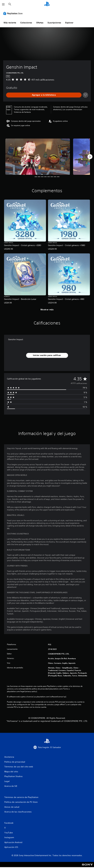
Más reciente (10, 23)
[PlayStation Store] (13, 13)
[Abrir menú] (3, 4)
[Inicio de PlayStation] (47, 4)
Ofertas (40, 23)
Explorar (69, 23)
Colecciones (26, 23)
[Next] (90, 157)
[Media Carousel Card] (38, 157)
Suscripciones (54, 23)
